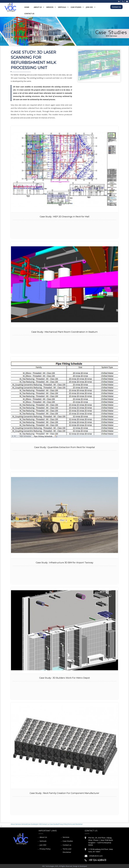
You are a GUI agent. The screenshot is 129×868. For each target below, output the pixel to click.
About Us (38, 7)
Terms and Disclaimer (75, 824)
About (13, 824)
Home (27, 7)
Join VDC (89, 7)
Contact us (46, 824)
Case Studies (76, 7)
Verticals (62, 7)
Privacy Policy (63, 824)
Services (50, 7)
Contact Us (29, 14)
